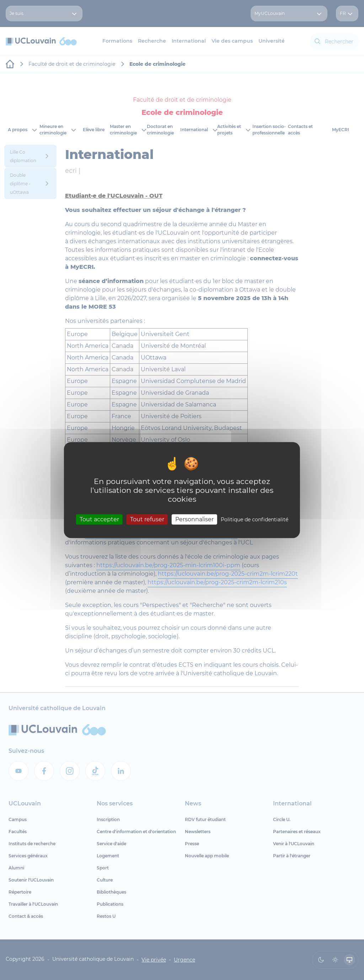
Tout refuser (147, 519)
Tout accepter (99, 519)
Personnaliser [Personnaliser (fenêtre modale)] (194, 519)
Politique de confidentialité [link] (255, 520)
